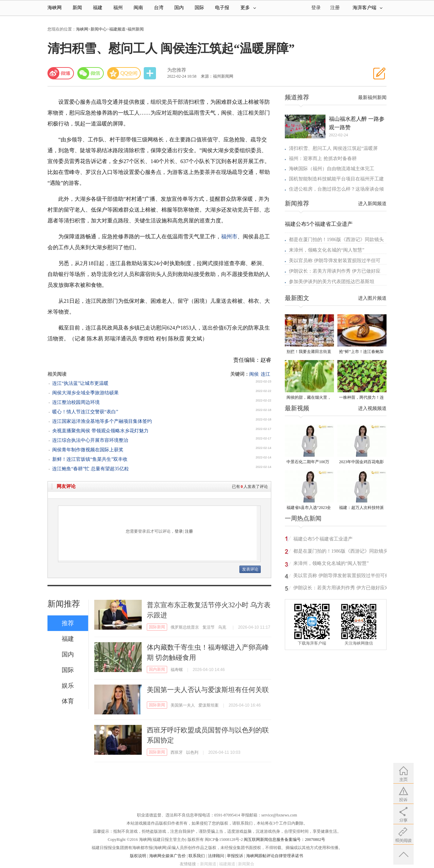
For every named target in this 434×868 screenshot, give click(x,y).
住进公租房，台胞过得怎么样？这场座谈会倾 (336, 189)
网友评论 (66, 486)
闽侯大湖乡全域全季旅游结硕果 (85, 393)
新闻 (77, 8)
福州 (118, 8)
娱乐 (68, 686)
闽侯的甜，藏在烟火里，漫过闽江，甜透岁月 (309, 398)
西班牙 (177, 752)
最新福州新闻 (372, 97)
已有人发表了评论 (250, 487)
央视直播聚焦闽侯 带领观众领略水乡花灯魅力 (100, 431)
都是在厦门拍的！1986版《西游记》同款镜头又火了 (341, 552)
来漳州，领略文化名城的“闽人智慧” (327, 250)
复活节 (209, 627)
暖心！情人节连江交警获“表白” (85, 412)
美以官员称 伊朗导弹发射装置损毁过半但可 (335, 261)
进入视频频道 (372, 408)
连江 (265, 374)
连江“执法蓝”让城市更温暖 (80, 383)
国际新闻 (157, 627)
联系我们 (197, 856)
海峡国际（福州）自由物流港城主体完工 (332, 169)
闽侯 (254, 374)
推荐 (68, 623)
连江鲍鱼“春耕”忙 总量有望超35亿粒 (91, 469)
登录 (179, 531)
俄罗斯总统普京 (185, 627)
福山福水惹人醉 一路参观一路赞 (357, 123)
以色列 (192, 752)
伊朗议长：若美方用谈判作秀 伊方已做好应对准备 (341, 589)
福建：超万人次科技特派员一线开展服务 (361, 508)
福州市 (229, 236)
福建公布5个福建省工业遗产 (319, 224)
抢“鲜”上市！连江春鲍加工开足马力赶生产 (361, 352)
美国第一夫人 (183, 705)
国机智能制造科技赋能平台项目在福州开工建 (336, 179)
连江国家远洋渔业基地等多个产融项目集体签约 (102, 421)
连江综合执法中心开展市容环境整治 (90, 440)
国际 (199, 8)
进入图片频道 (372, 298)
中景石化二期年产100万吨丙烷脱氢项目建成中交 (309, 462)
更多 (248, 8)
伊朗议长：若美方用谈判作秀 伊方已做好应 (335, 271)
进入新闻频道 (372, 204)
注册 (335, 8)
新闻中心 (99, 29)
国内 (179, 8)
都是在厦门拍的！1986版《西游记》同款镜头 (336, 240)
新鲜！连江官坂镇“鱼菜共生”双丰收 (90, 459)
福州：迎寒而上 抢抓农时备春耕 (323, 159)
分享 (151, 73)
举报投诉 (235, 856)
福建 (98, 8)
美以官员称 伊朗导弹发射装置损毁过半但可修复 (341, 577)
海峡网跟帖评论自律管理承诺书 (275, 856)
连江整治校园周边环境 (76, 402)
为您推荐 (177, 70)
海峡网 (55, 8)
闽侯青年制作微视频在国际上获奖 (88, 450)
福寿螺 (177, 670)
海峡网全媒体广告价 (167, 856)
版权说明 (138, 856)
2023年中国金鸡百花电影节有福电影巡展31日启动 (361, 462)
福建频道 (117, 29)
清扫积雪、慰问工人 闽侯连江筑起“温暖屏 (333, 148)
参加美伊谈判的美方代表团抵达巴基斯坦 (332, 282)
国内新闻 (157, 669)
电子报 (222, 8)
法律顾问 (216, 856)
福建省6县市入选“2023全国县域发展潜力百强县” (309, 508)
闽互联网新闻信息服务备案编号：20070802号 (284, 840)
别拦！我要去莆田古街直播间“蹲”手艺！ (309, 352)
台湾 (159, 8)
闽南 (138, 8)
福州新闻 (136, 29)
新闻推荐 (64, 604)
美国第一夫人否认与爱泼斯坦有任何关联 (208, 690)
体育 (68, 701)
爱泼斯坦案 (209, 705)
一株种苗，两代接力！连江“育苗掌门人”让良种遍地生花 (361, 398)
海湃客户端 (368, 8)
